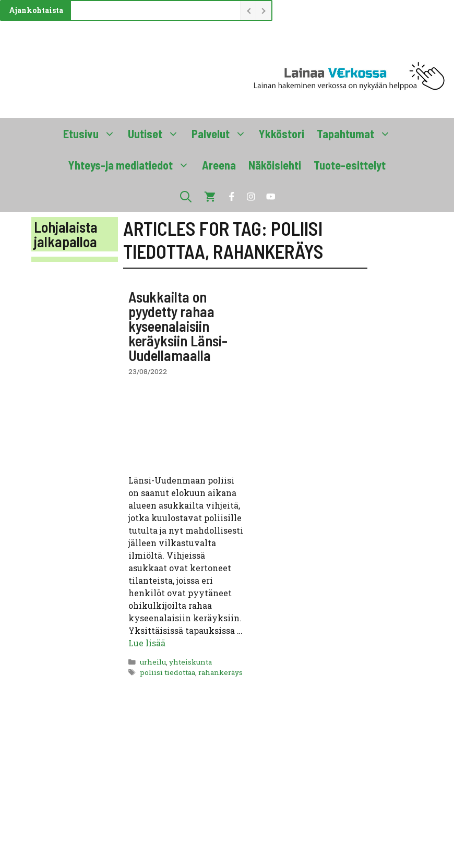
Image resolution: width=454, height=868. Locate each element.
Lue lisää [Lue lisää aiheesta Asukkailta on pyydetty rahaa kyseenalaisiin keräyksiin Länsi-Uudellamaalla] (147, 643)
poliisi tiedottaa (168, 672)
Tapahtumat (357, 134)
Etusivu (92, 134)
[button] (186, 196)
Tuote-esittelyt (350, 165)
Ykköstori (282, 134)
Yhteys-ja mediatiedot (132, 165)
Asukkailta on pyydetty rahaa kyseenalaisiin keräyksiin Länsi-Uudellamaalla (178, 326)
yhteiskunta (190, 662)
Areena (219, 165)
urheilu (153, 662)
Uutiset (157, 134)
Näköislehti (275, 165)
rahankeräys (220, 672)
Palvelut (222, 134)
